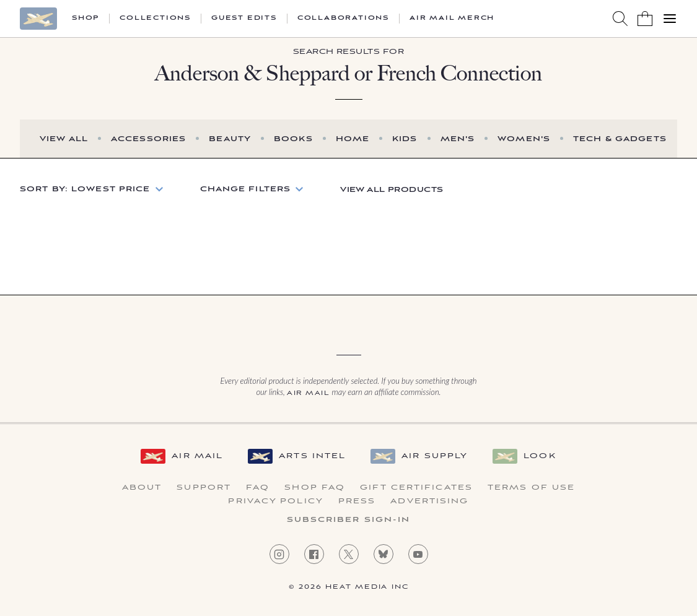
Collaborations (343, 19)
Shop (85, 19)
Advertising (429, 501)
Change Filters (246, 189)
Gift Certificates (416, 488)
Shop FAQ (315, 488)
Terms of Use (531, 488)
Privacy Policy (275, 501)
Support (204, 488)
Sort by (85, 189)
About (142, 488)
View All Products (392, 190)
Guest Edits (244, 19)
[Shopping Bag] (645, 19)
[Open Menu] (670, 19)
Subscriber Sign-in (349, 520)
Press (357, 501)
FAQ (258, 488)
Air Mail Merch (452, 19)
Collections (155, 19)
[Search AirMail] (620, 19)
